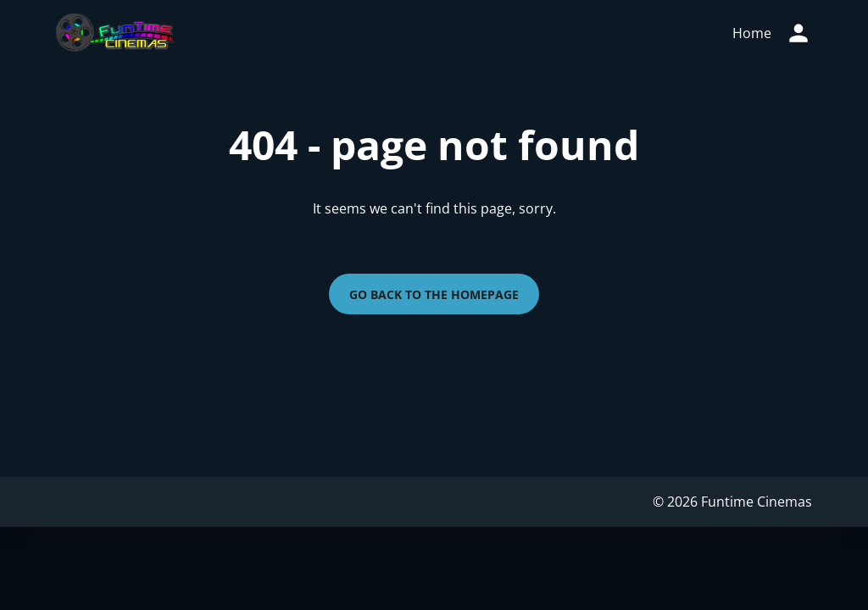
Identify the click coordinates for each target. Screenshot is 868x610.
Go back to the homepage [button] (434, 294)
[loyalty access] (798, 33)
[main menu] (752, 33)
